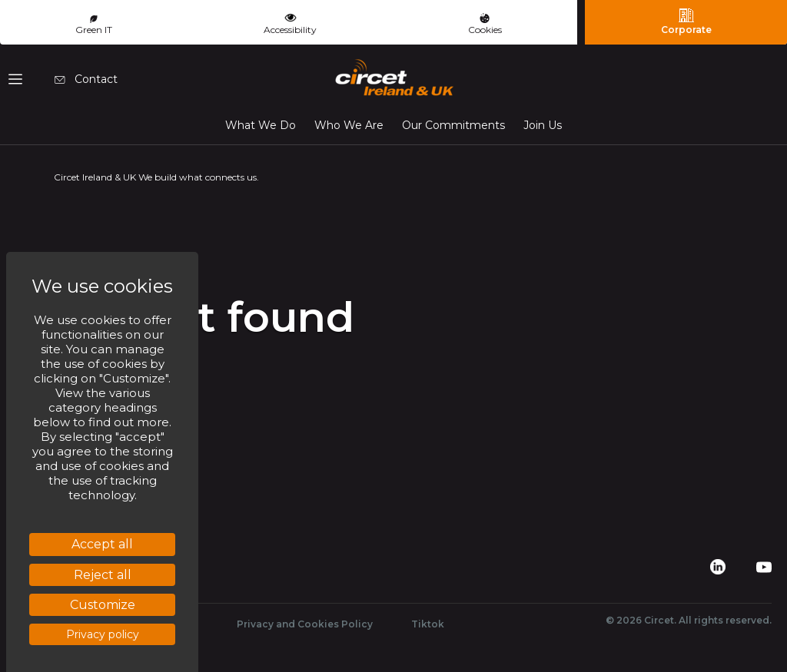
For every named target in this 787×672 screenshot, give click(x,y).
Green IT (94, 25)
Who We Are (349, 125)
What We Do (261, 125)
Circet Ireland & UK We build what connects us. (156, 177)
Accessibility (290, 22)
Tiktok (428, 624)
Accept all (102, 544)
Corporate (686, 22)
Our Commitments (453, 125)
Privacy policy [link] (103, 634)
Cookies (485, 24)
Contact (86, 79)
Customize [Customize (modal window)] (103, 605)
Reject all (103, 575)
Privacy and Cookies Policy (305, 624)
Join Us (543, 125)
